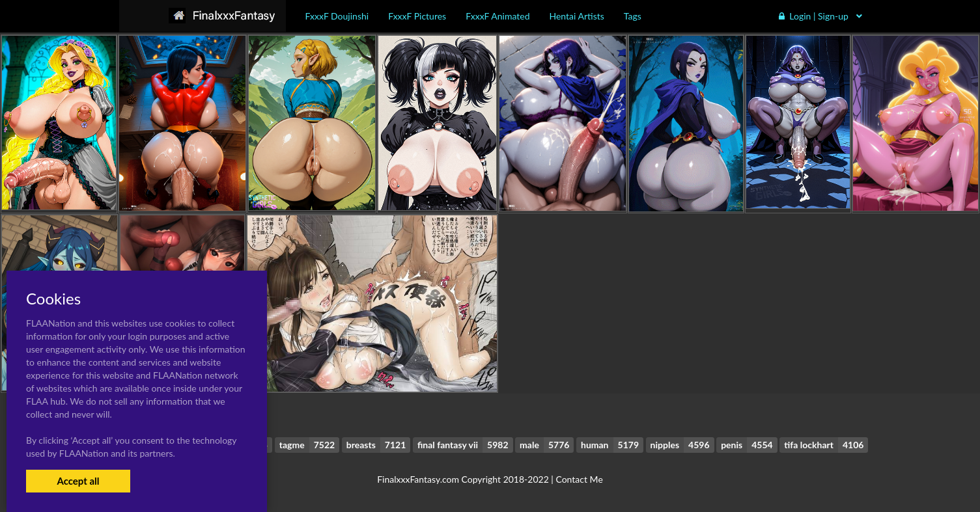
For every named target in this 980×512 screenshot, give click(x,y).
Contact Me (579, 479)
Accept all (78, 481)
